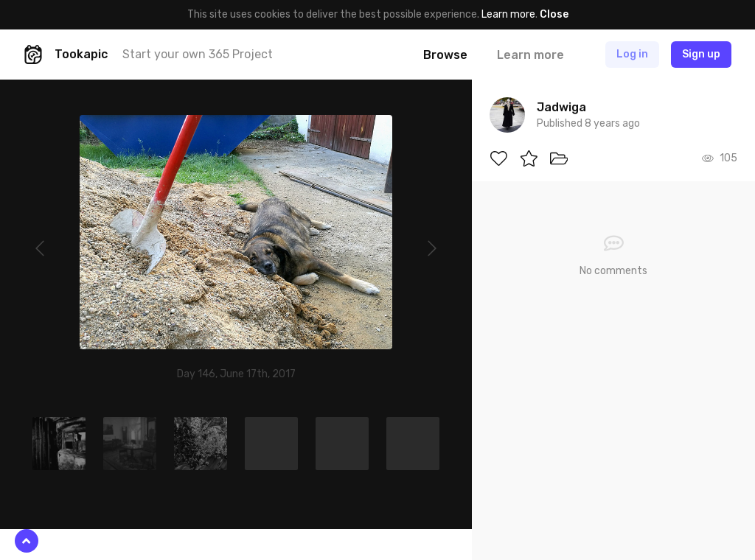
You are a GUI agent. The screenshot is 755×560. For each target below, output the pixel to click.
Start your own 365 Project (198, 54)
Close (554, 14)
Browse (445, 55)
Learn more (508, 14)
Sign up (701, 54)
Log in (632, 54)
